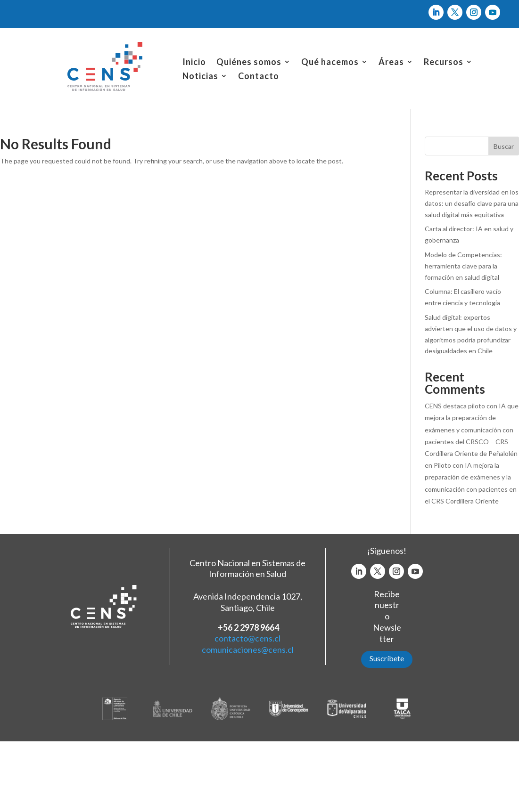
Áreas (391, 63)
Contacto (259, 77)
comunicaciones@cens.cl (248, 650)
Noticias (200, 77)
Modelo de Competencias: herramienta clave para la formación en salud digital (463, 266)
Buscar (504, 146)
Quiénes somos (249, 63)
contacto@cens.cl (247, 638)
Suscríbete (387, 658)
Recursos (444, 63)
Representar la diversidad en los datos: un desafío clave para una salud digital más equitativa (472, 203)
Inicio (194, 63)
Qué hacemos (330, 63)
